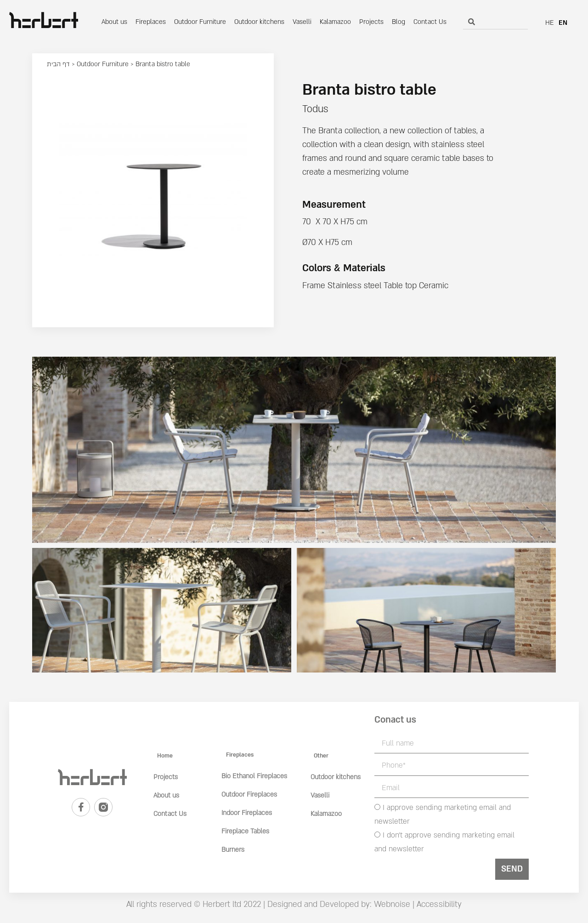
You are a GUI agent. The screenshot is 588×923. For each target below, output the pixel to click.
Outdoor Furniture (200, 22)
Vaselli (302, 22)
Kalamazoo (335, 22)
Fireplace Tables (245, 831)
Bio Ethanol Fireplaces (254, 776)
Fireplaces (151, 22)
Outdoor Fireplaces (249, 795)
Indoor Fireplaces (247, 813)
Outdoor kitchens (259, 22)
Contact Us (430, 22)
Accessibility (439, 904)
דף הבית (58, 64)
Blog (399, 22)
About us (114, 22)
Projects (371, 22)
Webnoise (391, 904)
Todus (315, 109)
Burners (233, 850)
